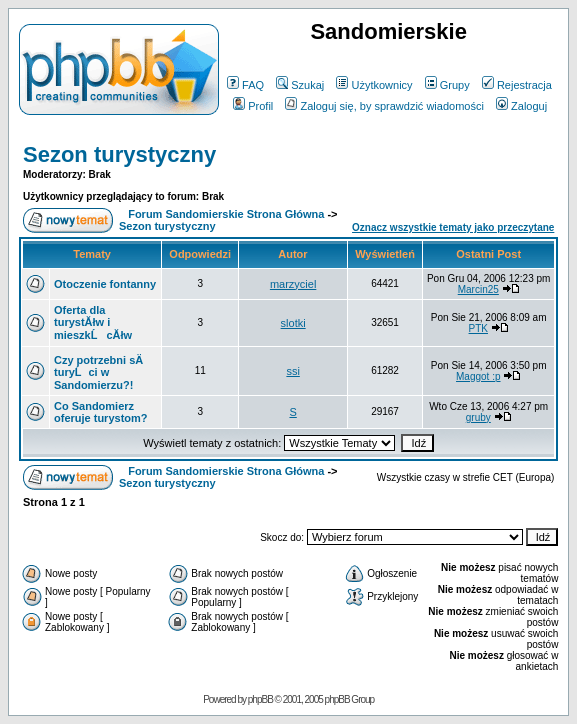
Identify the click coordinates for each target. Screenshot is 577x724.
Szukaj (300, 85)
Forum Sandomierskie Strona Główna (226, 214)
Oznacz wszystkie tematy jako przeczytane (453, 227)
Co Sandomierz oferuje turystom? (101, 412)
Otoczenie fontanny (105, 284)
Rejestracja (517, 85)
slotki (293, 323)
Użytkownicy (374, 85)
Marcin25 (478, 289)
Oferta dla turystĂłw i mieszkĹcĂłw (93, 322)
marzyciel (293, 284)
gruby (478, 417)
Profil (253, 106)
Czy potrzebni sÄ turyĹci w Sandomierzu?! (99, 372)
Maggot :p (478, 376)
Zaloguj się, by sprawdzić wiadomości (384, 106)
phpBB (260, 699)
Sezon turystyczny (119, 154)
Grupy (447, 85)
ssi (292, 371)
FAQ (245, 85)
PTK (478, 328)
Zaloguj (521, 106)
